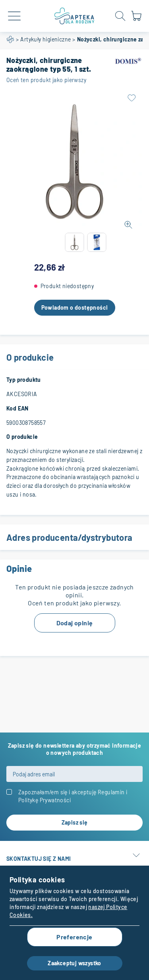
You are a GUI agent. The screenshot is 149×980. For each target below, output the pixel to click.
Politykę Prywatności (45, 800)
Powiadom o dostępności (75, 307)
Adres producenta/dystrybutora (74, 537)
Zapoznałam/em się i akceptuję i (73, 796)
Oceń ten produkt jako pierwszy (46, 80)
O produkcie (74, 357)
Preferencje (74, 937)
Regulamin (111, 792)
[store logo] (74, 16)
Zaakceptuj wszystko (74, 963)
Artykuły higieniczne (45, 39)
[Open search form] (120, 16)
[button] (75, 242)
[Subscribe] (74, 823)
